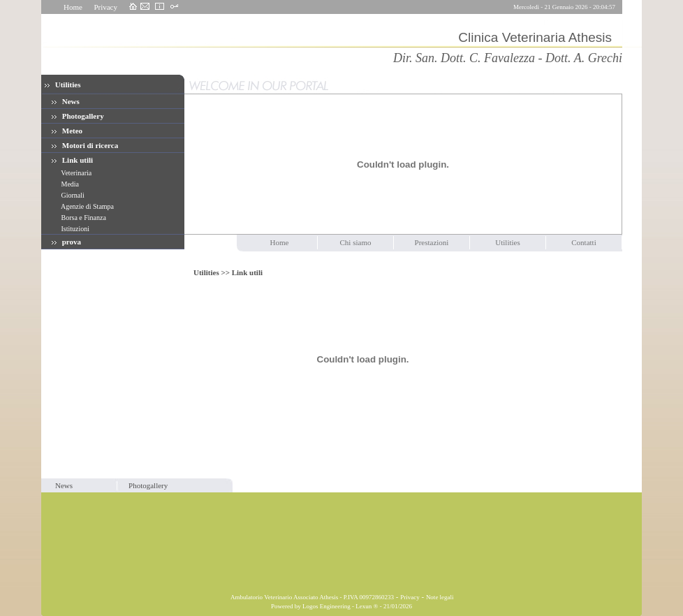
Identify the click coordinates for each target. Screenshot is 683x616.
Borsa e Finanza (83, 218)
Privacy (105, 7)
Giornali (72, 195)
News (66, 101)
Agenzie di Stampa (87, 206)
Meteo (67, 131)
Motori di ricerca (85, 145)
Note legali (440, 597)
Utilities (63, 85)
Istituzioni (74, 229)
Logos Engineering (326, 606)
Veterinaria (75, 173)
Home (73, 7)
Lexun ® (367, 606)
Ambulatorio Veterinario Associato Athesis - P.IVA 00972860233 (311, 597)
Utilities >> (213, 272)
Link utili (72, 160)
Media (69, 184)
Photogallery (78, 116)
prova (66, 242)
